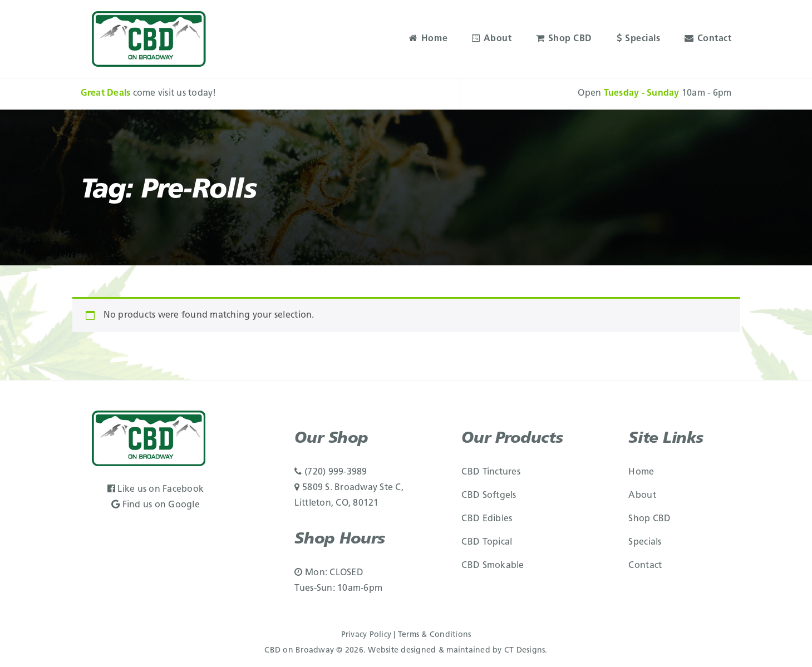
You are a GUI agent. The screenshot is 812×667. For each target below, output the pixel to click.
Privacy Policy (366, 635)
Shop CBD (564, 39)
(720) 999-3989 (331, 472)
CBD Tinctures (491, 472)
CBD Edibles (487, 519)
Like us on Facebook (156, 490)
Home (428, 39)
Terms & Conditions (435, 635)
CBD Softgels (489, 496)
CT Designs (525, 651)
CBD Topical (487, 542)
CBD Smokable (493, 566)
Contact (708, 39)
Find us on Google (156, 505)
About (492, 39)
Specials (639, 39)
